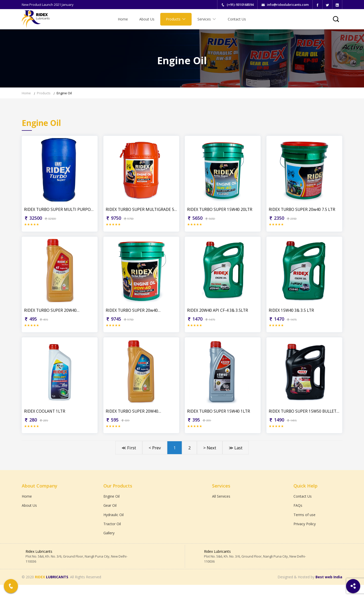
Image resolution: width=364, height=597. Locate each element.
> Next (210, 457)
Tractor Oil (112, 535)
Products (176, 19)
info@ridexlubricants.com (288, 5)
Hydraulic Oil (113, 525)
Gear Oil (110, 516)
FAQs (298, 516)
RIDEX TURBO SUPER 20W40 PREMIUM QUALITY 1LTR (133, 420)
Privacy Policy (305, 535)
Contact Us (237, 19)
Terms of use (304, 525)
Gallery (109, 545)
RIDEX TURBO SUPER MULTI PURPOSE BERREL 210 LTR (51, 212)
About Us (147, 19)
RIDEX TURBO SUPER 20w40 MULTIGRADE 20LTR (133, 316)
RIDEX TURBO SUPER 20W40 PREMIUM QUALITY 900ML (51, 316)
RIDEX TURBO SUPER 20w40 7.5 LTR (303, 212)
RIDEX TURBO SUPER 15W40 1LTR (220, 420)
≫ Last (236, 457)
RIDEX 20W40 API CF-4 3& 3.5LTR (218, 316)
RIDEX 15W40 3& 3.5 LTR (292, 316)
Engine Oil (64, 93)
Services (207, 19)
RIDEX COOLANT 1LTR (46, 420)
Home (123, 19)
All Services (221, 506)
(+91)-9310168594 (240, 5)
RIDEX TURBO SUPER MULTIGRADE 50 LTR (140, 212)
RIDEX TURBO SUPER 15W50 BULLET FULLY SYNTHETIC (304, 420)
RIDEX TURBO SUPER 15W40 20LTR (221, 212)
